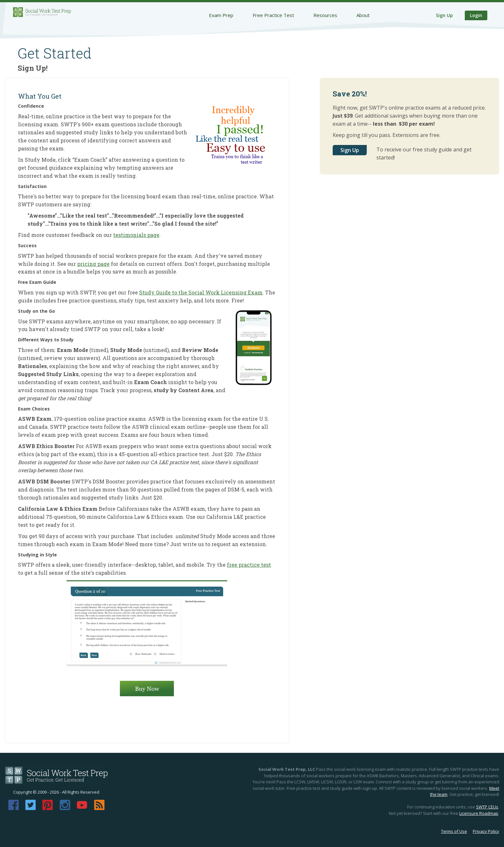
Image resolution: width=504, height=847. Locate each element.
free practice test (249, 565)
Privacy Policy (486, 831)
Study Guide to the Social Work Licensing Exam (201, 292)
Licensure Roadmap (479, 813)
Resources (325, 15)
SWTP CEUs (487, 807)
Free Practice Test (273, 15)
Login (476, 15)
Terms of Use (454, 831)
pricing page (93, 264)
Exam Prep (221, 15)
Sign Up (444, 15)
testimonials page (136, 235)
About (363, 15)
